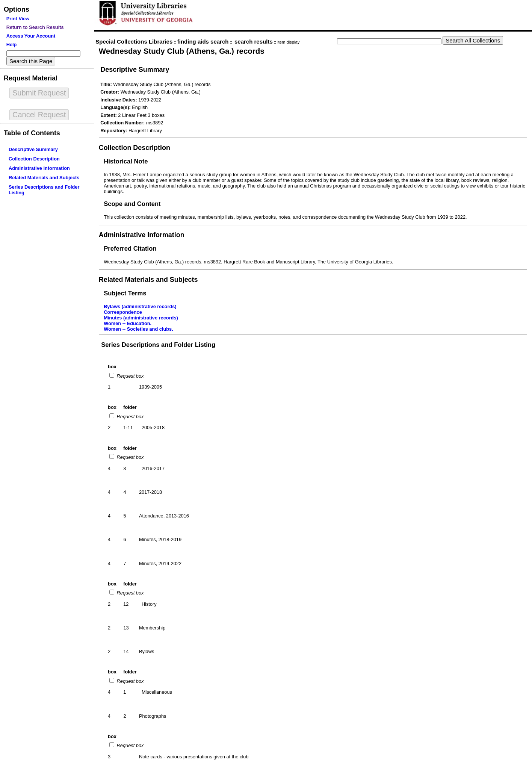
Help (12, 45)
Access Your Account (31, 36)
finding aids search (203, 42)
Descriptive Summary (33, 149)
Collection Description (34, 159)
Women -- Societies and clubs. (138, 329)
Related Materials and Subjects (44, 178)
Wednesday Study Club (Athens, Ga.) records (182, 51)
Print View (18, 19)
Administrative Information (39, 168)
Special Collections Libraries (134, 42)
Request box (129, 376)
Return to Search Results (35, 27)
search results (254, 42)
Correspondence (123, 312)
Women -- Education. (128, 323)
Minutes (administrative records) (141, 318)
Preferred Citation (130, 249)
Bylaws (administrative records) (140, 306)
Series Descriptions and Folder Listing (158, 345)
